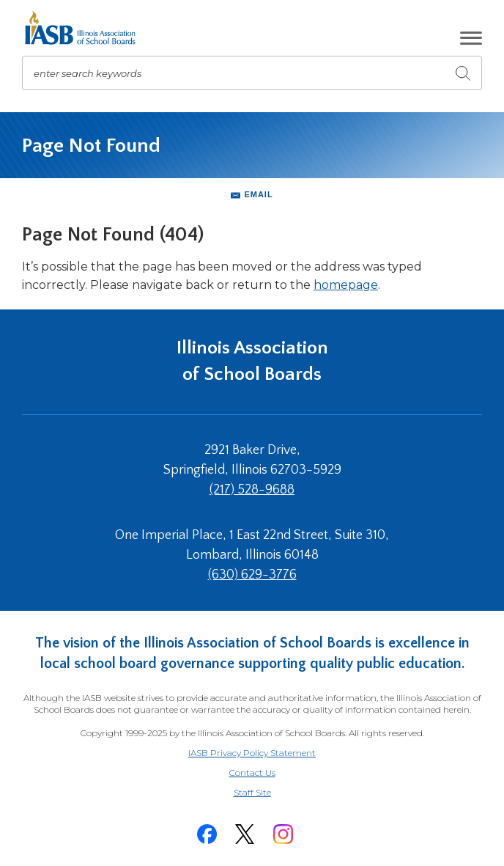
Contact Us (252, 773)
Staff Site (270, 793)
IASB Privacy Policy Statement (252, 753)
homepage (346, 285)
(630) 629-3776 (252, 575)
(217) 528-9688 (252, 490)
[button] (471, 38)
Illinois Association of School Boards (252, 361)
